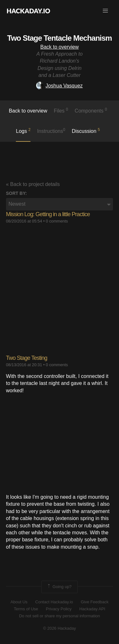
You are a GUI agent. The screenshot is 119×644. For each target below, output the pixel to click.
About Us (19, 602)
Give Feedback (94, 602)
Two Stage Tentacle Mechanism (60, 38)
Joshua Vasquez (59, 86)
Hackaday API (92, 609)
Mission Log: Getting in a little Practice (48, 214)
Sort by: (17, 193)
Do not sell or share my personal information (60, 616)
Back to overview (60, 47)
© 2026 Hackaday (60, 628)
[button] (105, 11)
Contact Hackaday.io (54, 602)
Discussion (86, 131)
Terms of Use (26, 609)
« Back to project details (33, 184)
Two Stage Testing (27, 358)
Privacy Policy (59, 609)
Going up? (59, 587)
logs (23, 131)
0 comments (57, 221)
